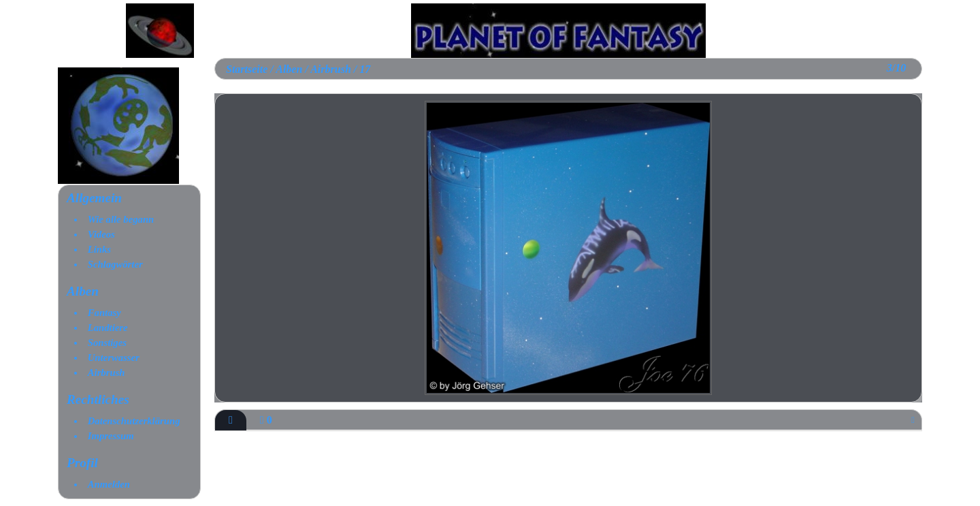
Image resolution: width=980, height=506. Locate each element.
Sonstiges (107, 343)
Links (99, 249)
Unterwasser (114, 358)
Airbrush (107, 373)
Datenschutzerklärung (134, 421)
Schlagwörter (115, 264)
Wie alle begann (121, 219)
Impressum (111, 436)
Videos (101, 234)
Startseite (247, 69)
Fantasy (104, 313)
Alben (83, 291)
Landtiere (108, 328)
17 (365, 69)
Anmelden (109, 484)
